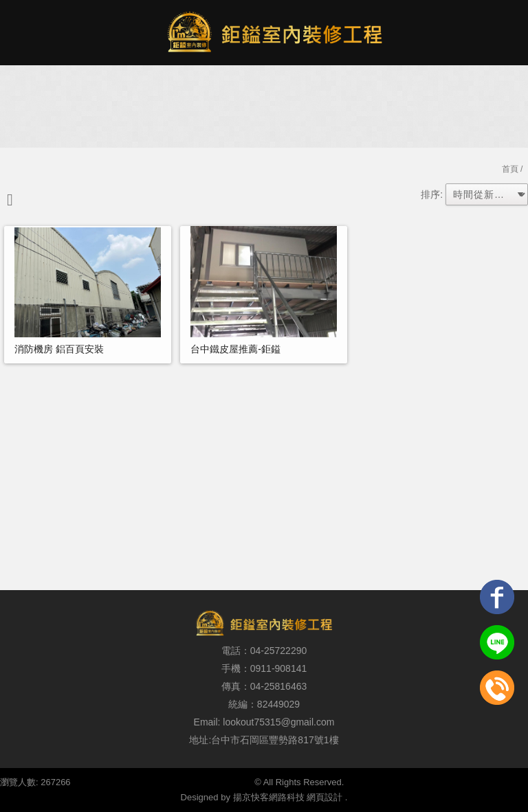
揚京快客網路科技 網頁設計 (288, 797)
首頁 (510, 169)
